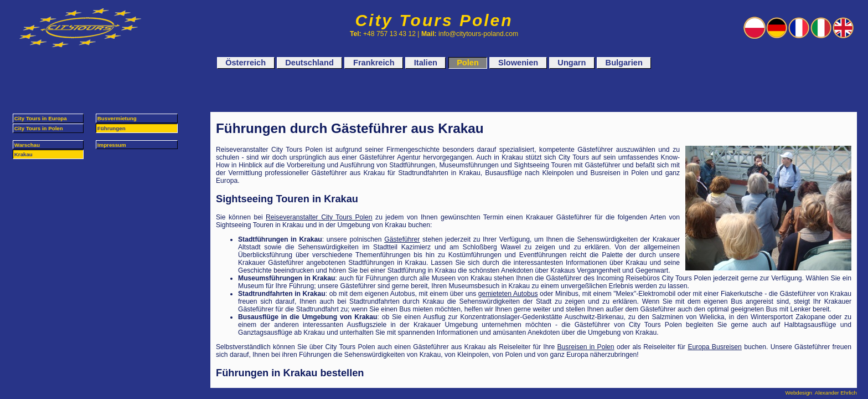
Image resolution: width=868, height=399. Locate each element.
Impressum (112, 145)
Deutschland (309, 63)
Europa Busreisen (715, 347)
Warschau (27, 145)
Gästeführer (402, 239)
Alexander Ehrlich (836, 393)
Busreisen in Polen (586, 347)
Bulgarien (624, 63)
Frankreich (374, 63)
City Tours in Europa (41, 118)
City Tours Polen (434, 20)
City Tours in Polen (39, 128)
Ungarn (572, 63)
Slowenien (518, 63)
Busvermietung (117, 118)
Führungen (112, 128)
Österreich (246, 63)
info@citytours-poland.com (478, 34)
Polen (468, 63)
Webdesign (799, 393)
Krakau (24, 154)
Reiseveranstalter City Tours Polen (319, 217)
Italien (426, 63)
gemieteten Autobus (508, 294)
